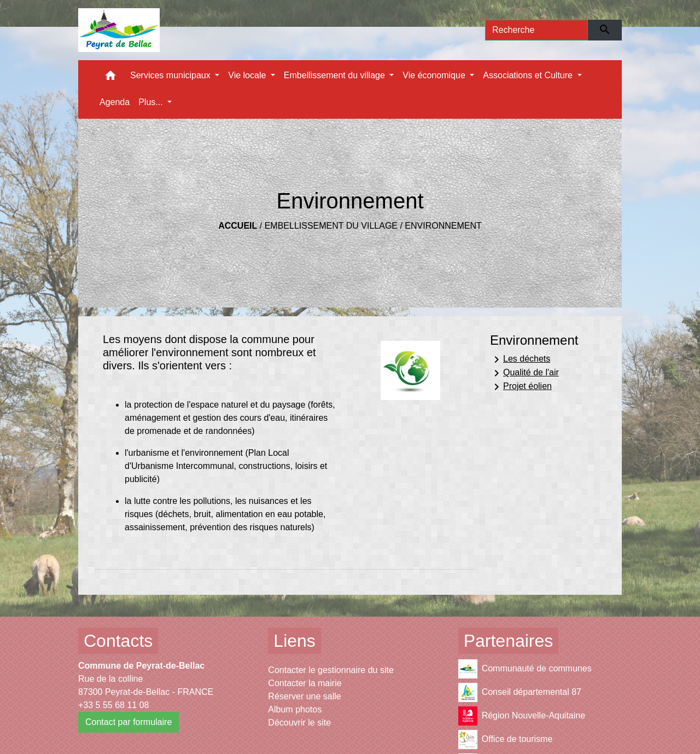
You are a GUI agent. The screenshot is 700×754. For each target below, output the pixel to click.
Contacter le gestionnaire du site (331, 670)
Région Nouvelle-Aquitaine (522, 716)
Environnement (443, 226)
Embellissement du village (331, 226)
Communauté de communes (525, 669)
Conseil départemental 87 (520, 692)
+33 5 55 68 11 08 (113, 705)
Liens (294, 641)
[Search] (536, 30)
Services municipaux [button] (171, 75)
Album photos (295, 709)
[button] (110, 78)
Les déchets (520, 359)
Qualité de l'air (524, 373)
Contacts (118, 641)
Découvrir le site (299, 723)
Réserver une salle (304, 696)
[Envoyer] (605, 30)
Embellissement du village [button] (336, 75)
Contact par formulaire (129, 722)
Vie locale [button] (248, 75)
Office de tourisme (506, 739)
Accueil (238, 226)
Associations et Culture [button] (529, 75)
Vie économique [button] (435, 75)
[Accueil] (119, 30)
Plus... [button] (152, 102)
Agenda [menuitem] (115, 102)
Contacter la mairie (305, 683)
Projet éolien (521, 387)
